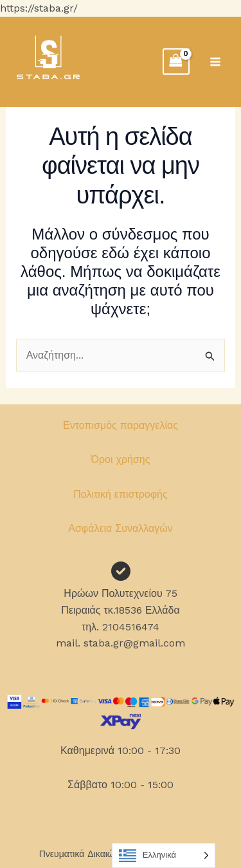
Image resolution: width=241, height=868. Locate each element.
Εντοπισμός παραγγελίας (121, 425)
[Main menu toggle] (215, 61)
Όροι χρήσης (121, 459)
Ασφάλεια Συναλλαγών (121, 528)
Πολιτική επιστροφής (120, 494)
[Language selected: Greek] (164, 855)
